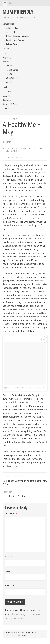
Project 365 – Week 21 (15, 496)
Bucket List (10, 32)
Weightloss (10, 82)
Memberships (8, 24)
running (13, 151)
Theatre (9, 74)
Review (6, 62)
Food (5, 87)
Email (9, 571)
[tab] (5, 3)
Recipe (8, 91)
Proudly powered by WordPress (20, 633)
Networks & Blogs (10, 104)
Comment (11, 514)
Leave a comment (14, 157)
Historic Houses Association (17, 36)
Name (9, 557)
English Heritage (12, 28)
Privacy (6, 108)
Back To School (12, 70)
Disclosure (7, 100)
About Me (7, 96)
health (32, 148)
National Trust (11, 44)
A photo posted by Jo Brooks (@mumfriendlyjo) (23, 388)
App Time (9, 66)
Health (9, 142)
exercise (24, 148)
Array (23, 636)
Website (10, 585)
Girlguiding (7, 58)
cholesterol (12, 148)
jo (17, 119)
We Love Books (12, 78)
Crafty (5, 53)
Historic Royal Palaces (15, 40)
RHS (7, 48)
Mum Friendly (18, 12)
